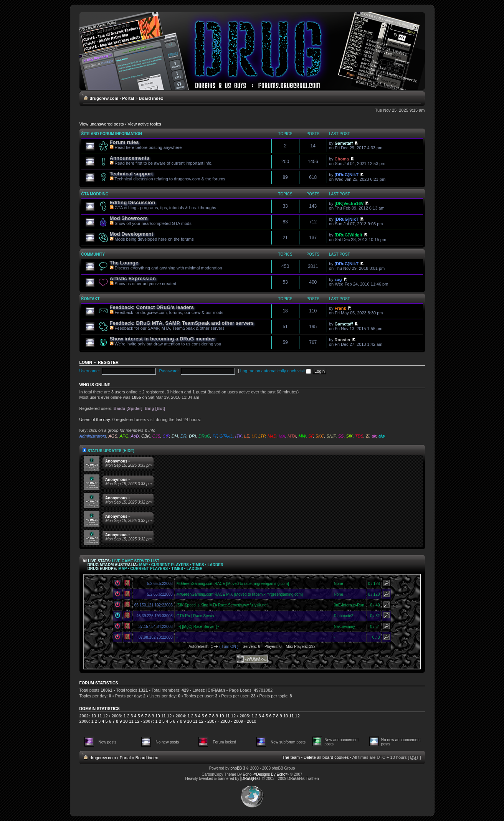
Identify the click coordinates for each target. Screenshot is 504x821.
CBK (146, 436)
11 (99, 716)
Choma (342, 159)
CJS (156, 436)
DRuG (204, 436)
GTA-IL (226, 436)
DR (183, 436)
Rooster (343, 340)
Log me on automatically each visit (276, 371)
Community (93, 254)
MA (282, 436)
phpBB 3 (238, 768)
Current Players (170, 565)
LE (247, 436)
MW (302, 436)
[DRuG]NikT (347, 175)
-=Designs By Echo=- (271, 774)
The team (291, 757)
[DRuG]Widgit (349, 235)
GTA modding (95, 194)
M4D (272, 436)
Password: (169, 371)
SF (311, 436)
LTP (262, 436)
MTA (292, 436)
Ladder (215, 565)
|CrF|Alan (216, 690)
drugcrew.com (104, 98)
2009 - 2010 (245, 721)
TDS (359, 436)
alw (382, 436)
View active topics (144, 124)
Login (86, 362)
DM (175, 436)
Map (144, 565)
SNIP (331, 436)
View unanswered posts (102, 124)
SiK (349, 436)
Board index (151, 98)
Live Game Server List (136, 561)
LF (254, 436)
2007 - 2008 (219, 721)
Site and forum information (112, 134)
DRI (193, 436)
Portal (128, 98)
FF (215, 436)
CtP (166, 436)
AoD (135, 436)
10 (94, 716)
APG (124, 436)
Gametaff (344, 143)
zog (338, 279)
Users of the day (95, 420)
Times (198, 565)
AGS (113, 436)
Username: (90, 371)
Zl (368, 436)
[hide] (128, 451)
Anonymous (116, 461)
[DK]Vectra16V (349, 203)
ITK (239, 436)
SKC (320, 436)
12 (105, 716)
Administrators (93, 436)
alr (374, 436)
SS (341, 436)
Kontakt (91, 299)
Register (108, 362)
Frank (340, 308)
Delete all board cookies (326, 757)
